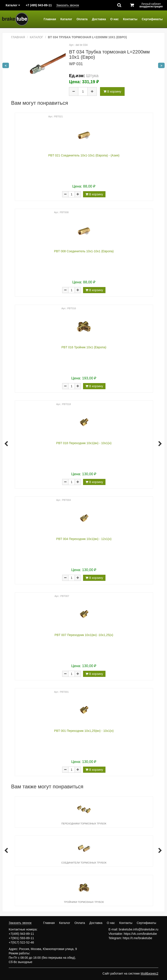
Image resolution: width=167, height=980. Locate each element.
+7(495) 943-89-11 (21, 934)
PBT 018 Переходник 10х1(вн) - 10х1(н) (84, 443)
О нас (114, 19)
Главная (50, 19)
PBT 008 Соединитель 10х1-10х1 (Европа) (84, 251)
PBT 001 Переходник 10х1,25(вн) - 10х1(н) (84, 731)
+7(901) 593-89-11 (21, 938)
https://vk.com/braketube (140, 934)
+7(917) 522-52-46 (21, 942)
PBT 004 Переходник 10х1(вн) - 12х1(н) (84, 539)
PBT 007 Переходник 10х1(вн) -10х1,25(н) (84, 635)
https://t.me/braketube (137, 938)
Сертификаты (152, 19)
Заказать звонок (68, 5)
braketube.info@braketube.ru (139, 929)
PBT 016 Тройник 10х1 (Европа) (84, 347)
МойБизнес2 (149, 973)
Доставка (99, 19)
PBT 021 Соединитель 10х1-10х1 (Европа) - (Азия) (84, 155)
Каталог (66, 19)
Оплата (82, 19)
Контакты (130, 19)
